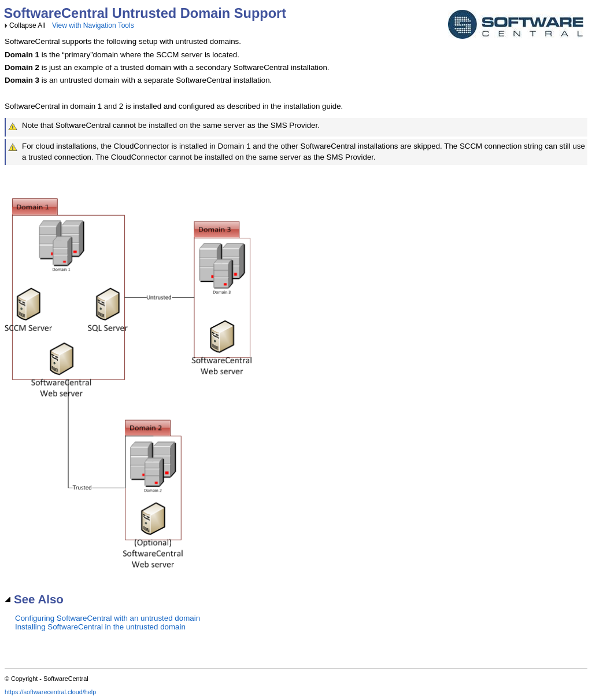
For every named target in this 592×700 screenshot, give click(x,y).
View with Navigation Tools (93, 25)
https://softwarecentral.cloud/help (50, 692)
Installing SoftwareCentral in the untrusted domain (100, 627)
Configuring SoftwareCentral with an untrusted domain (108, 618)
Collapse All (27, 25)
